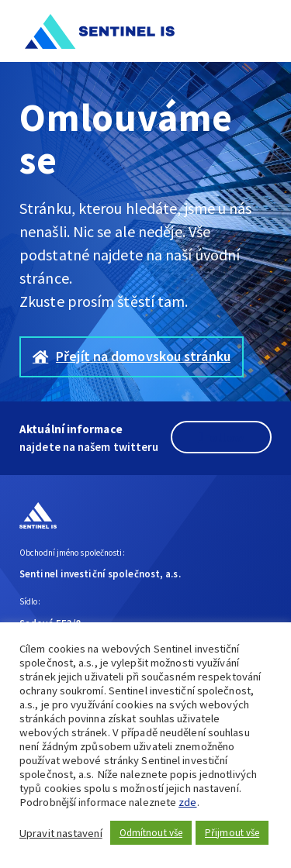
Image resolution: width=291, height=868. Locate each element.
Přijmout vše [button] (232, 833)
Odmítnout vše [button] (151, 833)
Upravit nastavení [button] (61, 833)
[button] (262, 31)
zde (187, 802)
